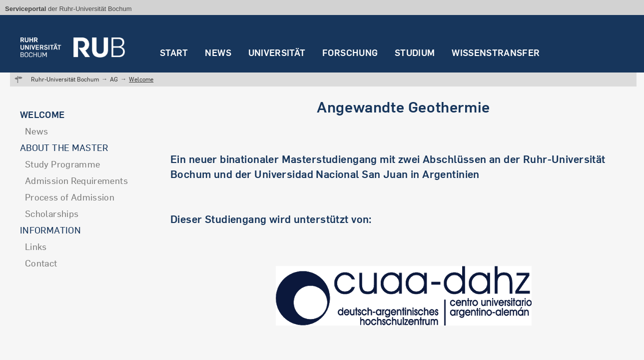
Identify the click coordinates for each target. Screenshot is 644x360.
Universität (277, 53)
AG (114, 79)
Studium (415, 53)
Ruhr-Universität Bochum (65, 79)
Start (174, 53)
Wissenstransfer (496, 53)
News (218, 53)
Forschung (350, 53)
